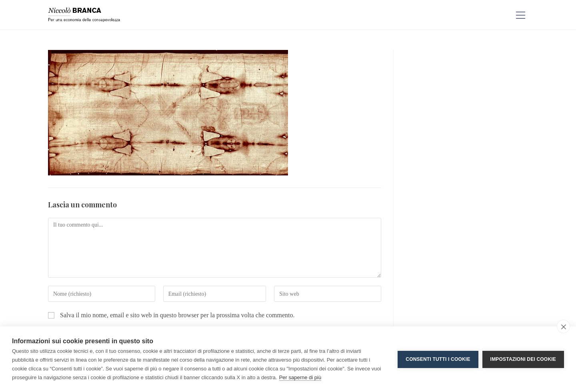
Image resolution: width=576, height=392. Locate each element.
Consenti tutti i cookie (438, 359)
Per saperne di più (300, 377)
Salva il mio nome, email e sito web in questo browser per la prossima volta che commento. (177, 315)
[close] (563, 326)
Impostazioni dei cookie (523, 359)
